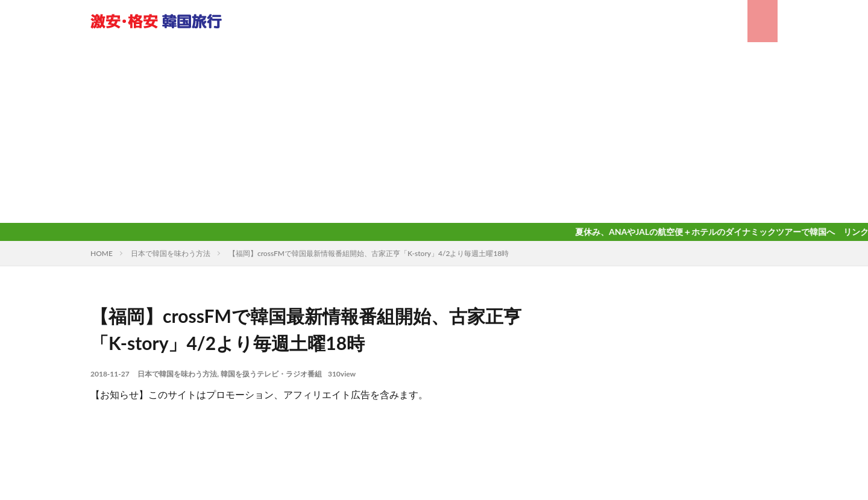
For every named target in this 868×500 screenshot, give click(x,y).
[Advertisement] (434, 133)
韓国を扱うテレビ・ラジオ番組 (271, 374)
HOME (102, 253)
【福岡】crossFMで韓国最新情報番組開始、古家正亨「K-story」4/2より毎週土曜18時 (369, 253)
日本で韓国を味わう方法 (171, 253)
